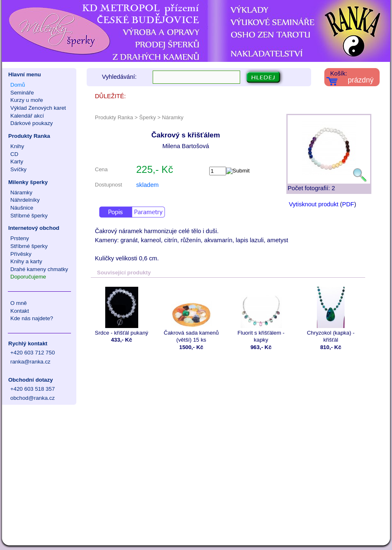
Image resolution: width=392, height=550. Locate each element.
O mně (19, 303)
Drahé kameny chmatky (39, 269)
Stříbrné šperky (29, 216)
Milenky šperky (28, 182)
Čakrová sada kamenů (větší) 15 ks (191, 315)
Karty (17, 162)
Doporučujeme (28, 277)
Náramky (21, 192)
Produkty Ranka (29, 136)
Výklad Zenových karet (38, 108)
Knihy (17, 146)
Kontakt (20, 311)
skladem (148, 185)
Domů (18, 85)
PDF (348, 204)
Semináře (22, 93)
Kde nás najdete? (32, 318)
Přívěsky (21, 254)
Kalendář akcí (27, 116)
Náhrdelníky (25, 200)
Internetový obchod (34, 228)
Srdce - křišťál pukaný (122, 311)
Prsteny (20, 238)
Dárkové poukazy (32, 123)
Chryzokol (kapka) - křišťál (331, 315)
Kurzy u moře (27, 100)
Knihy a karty (26, 261)
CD (14, 154)
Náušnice (22, 208)
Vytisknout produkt (314, 204)
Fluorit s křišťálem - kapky (261, 315)
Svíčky (18, 169)
